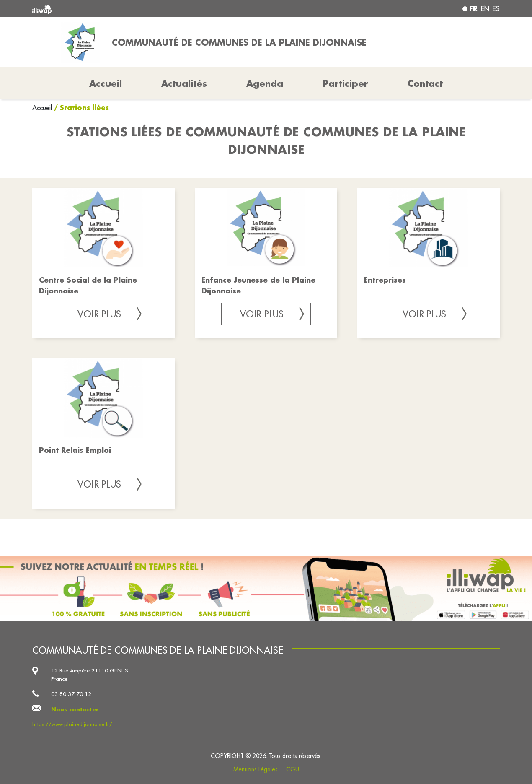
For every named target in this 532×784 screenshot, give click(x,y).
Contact (425, 83)
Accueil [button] (106, 83)
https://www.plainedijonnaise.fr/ (72, 724)
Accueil (43, 108)
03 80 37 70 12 (71, 694)
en (485, 9)
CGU (293, 769)
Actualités (184, 83)
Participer (345, 83)
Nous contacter (75, 709)
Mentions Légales (256, 769)
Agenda (265, 83)
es (496, 9)
